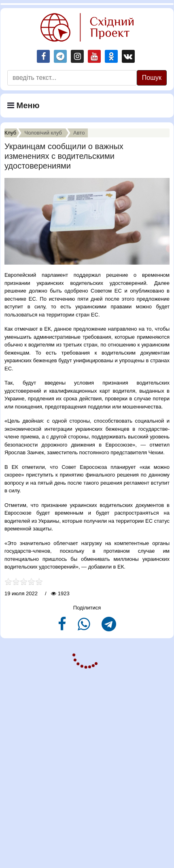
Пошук (152, 78)
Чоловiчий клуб (43, 133)
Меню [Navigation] (23, 105)
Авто (79, 133)
